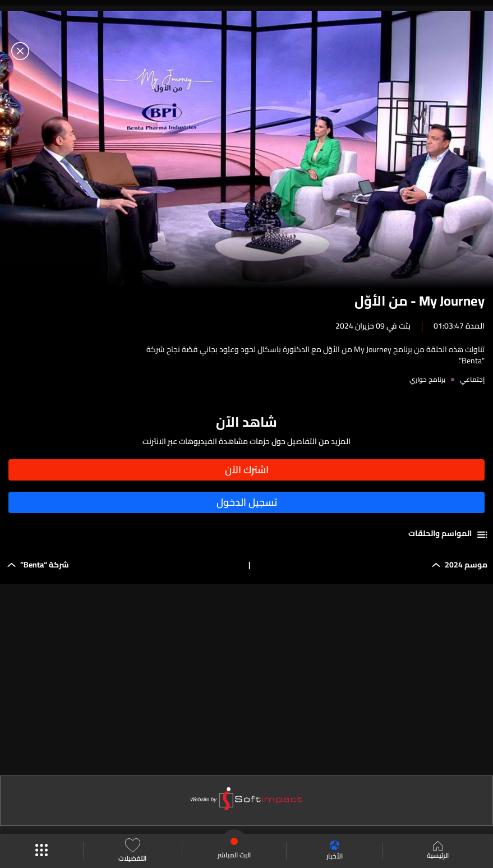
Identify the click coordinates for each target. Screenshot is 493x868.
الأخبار (335, 851)
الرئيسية (438, 851)
